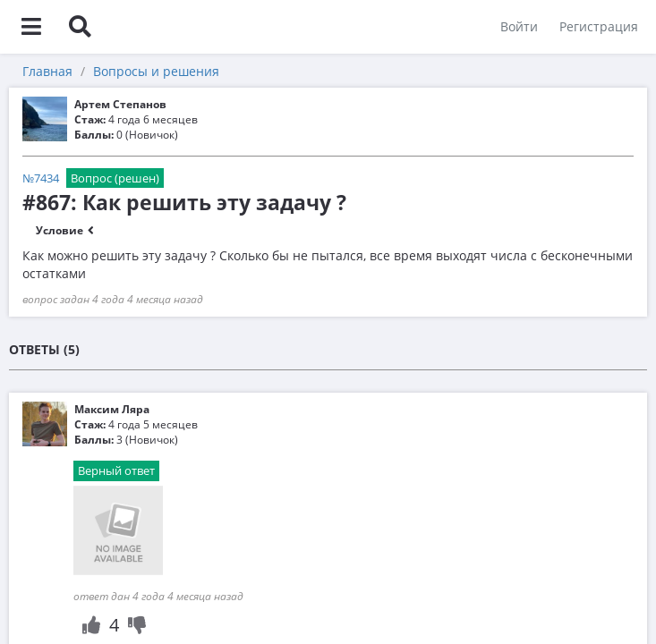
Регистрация (599, 26)
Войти (519, 26)
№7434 (41, 178)
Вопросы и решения (156, 71)
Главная (47, 71)
